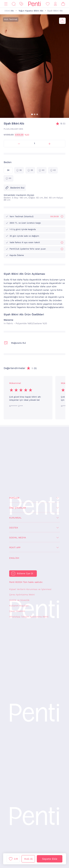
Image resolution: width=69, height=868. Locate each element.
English (14, 558)
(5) (63, 124)
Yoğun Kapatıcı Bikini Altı (31, 11)
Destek (14, 528)
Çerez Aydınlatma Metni (22, 595)
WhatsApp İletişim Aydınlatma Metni (29, 617)
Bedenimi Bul (15, 188)
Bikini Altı (9, 11)
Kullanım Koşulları (19, 606)
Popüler (14, 498)
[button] (32, 114)
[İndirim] (21, 4)
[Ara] (14, 4)
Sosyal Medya (18, 538)
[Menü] (6, 4)
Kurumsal (15, 518)
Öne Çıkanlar (17, 508)
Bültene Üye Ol (25, 573)
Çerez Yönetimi (17, 611)
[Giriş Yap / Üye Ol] (55, 4)
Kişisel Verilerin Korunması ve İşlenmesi (30, 589)
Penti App (15, 548)
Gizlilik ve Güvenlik (19, 600)
